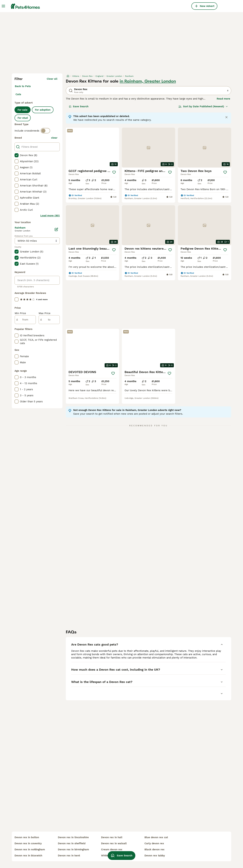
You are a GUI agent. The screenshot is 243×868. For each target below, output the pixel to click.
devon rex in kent (69, 856)
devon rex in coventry (28, 843)
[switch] (45, 131)
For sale (23, 110)
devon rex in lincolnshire (73, 837)
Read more (223, 99)
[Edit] (56, 229)
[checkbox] (17, 155)
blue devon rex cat (156, 837)
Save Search (79, 106)
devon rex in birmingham (73, 849)
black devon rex (154, 849)
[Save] (114, 172)
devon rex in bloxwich (28, 856)
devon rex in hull (112, 837)
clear (54, 138)
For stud (23, 118)
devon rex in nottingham (30, 849)
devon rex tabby (155, 856)
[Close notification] (226, 117)
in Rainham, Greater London (148, 81)
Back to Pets (23, 86)
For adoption (43, 110)
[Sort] (203, 106)
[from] (25, 320)
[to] (49, 320)
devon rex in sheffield (72, 843)
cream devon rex (112, 849)
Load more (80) (50, 216)
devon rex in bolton (27, 837)
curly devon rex (154, 843)
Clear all (52, 79)
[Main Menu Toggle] (3, 6)
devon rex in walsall (114, 843)
